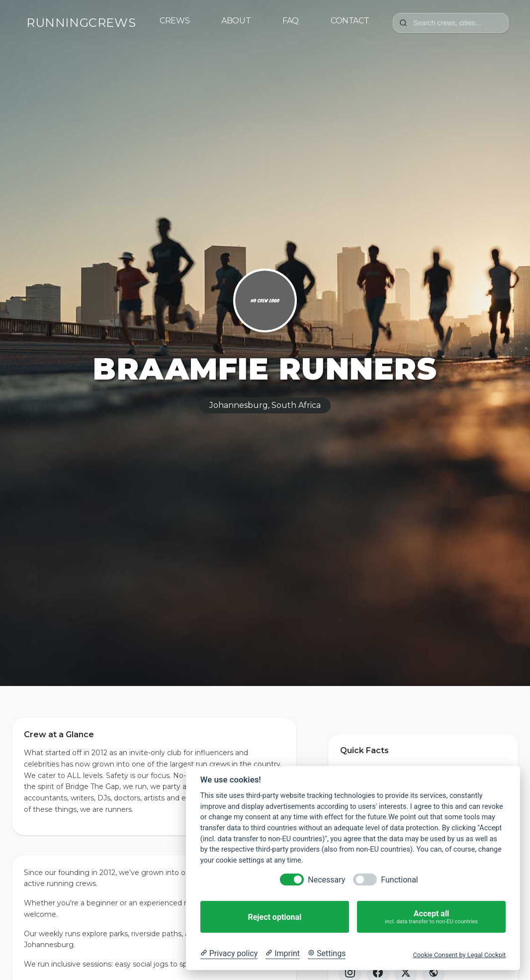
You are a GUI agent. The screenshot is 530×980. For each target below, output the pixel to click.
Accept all (431, 917)
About (236, 21)
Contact (350, 21)
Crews (175, 21)
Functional (399, 880)
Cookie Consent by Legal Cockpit (459, 955)
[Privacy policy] (229, 954)
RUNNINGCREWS (81, 23)
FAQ (291, 21)
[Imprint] (283, 954)
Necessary (326, 880)
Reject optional (274, 917)
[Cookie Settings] (327, 954)
